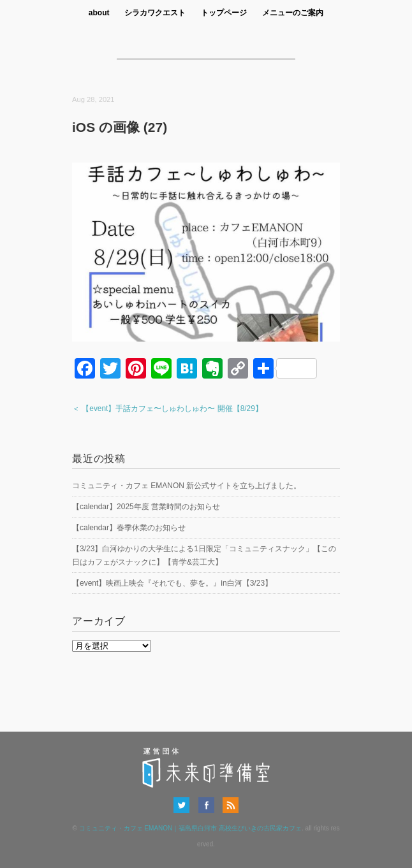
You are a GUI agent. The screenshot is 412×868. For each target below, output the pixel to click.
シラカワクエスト (155, 13)
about (99, 13)
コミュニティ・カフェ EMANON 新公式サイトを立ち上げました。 (187, 486)
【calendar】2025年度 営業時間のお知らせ (146, 507)
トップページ (224, 13)
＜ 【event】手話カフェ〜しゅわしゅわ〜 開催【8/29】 (167, 409)
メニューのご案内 (293, 13)
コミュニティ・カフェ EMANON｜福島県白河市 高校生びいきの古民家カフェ (190, 828)
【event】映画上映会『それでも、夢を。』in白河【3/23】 (172, 583)
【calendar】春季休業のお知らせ (129, 528)
